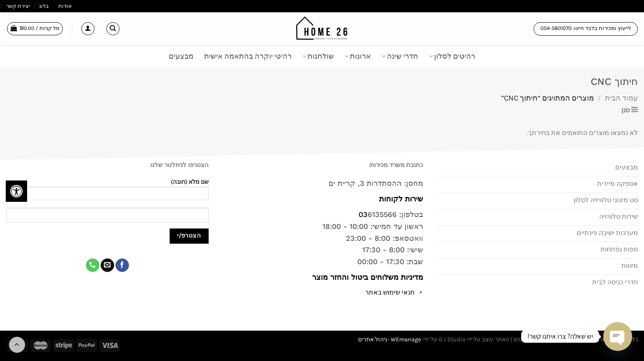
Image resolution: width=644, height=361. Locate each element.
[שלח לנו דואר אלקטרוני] (107, 265)
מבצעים (181, 56)
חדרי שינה (400, 56)
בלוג (44, 6)
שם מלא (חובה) (107, 192)
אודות (65, 6)
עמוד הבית (621, 98)
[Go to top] (17, 345)
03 (363, 214)
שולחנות (318, 56)
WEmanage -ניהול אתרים (390, 339)
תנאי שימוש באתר (390, 292)
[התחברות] (88, 29)
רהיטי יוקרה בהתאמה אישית (248, 56)
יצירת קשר (18, 6)
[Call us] (93, 265)
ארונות (358, 56)
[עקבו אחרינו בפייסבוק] (122, 265)
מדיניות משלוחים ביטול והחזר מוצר (366, 277)
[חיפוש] (113, 29)
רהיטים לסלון (452, 56)
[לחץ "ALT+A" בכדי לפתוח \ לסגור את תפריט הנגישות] (16, 191)
